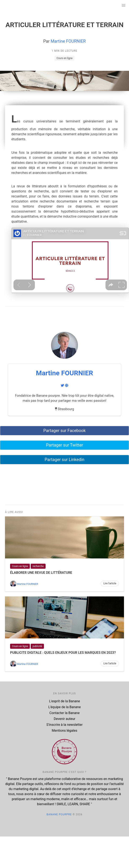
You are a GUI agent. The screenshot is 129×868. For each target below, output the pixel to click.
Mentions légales (64, 731)
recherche (38, 566)
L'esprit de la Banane (65, 701)
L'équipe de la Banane (64, 707)
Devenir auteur (65, 719)
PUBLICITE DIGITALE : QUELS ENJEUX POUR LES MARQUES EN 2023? (63, 653)
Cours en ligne (64, 58)
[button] (124, 5)
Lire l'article (110, 583)
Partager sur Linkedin (64, 460)
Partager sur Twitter (64, 445)
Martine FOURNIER (68, 41)
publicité (37, 646)
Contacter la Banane (64, 713)
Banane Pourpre (59, 814)
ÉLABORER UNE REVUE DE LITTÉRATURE (41, 573)
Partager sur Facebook (64, 431)
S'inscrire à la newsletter (64, 725)
